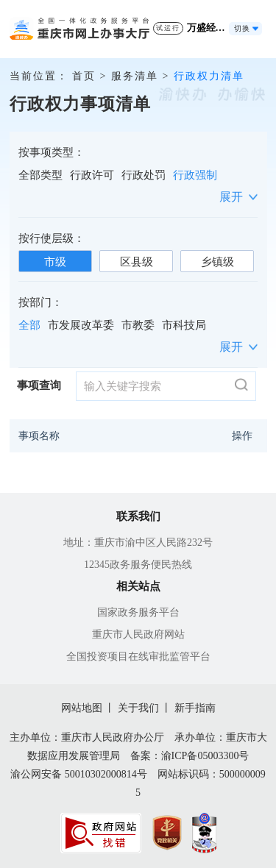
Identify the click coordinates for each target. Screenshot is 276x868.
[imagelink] (101, 833)
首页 (84, 76)
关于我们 (138, 708)
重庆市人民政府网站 (138, 634)
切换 (242, 28)
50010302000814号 (106, 774)
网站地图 (82, 708)
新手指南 (195, 708)
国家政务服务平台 (138, 612)
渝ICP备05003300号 (205, 756)
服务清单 (135, 76)
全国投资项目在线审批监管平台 (138, 657)
